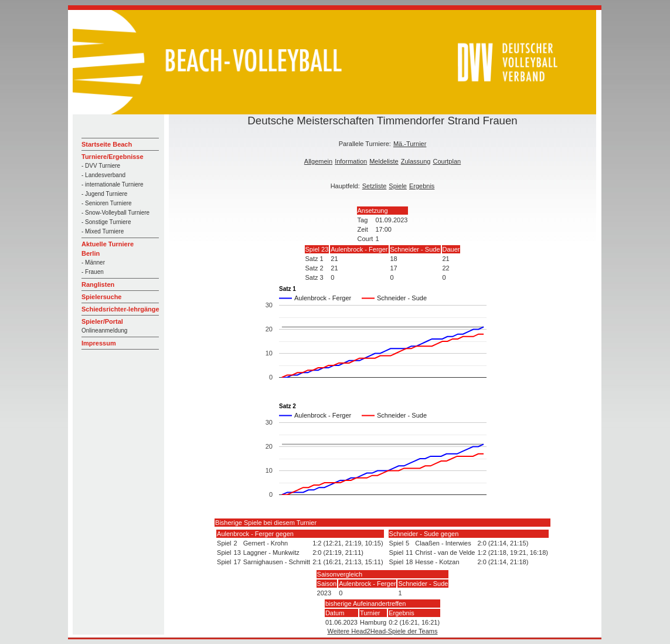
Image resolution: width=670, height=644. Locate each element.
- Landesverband (103, 175)
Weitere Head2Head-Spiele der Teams (383, 631)
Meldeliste (384, 161)
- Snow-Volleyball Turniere (115, 213)
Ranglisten (98, 284)
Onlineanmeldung (104, 331)
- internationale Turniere (113, 184)
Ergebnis (422, 186)
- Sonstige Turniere (106, 222)
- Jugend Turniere (104, 194)
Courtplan (447, 161)
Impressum (99, 343)
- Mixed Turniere (103, 231)
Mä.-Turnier (410, 144)
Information (351, 161)
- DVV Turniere (101, 166)
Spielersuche (101, 297)
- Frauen (93, 272)
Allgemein (318, 161)
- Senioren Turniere (107, 203)
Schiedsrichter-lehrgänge (120, 309)
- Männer (93, 262)
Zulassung (416, 161)
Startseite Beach (107, 144)
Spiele (398, 186)
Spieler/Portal (102, 321)
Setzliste (375, 186)
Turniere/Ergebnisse (113, 157)
